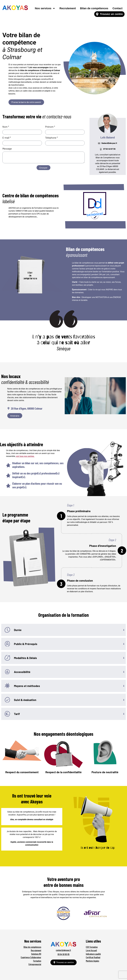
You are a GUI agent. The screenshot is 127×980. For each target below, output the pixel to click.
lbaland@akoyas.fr (109, 143)
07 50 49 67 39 (109, 149)
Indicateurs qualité (93, 954)
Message (7, 149)
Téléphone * (51, 138)
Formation (37, 961)
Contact (118, 8)
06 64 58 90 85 (63, 954)
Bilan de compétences (94, 8)
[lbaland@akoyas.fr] (99, 143)
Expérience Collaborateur (31, 957)
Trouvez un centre (111, 14)
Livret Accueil (91, 950)
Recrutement (68, 8)
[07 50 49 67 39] (101, 149)
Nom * (6, 127)
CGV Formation (92, 947)
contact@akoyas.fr (63, 950)
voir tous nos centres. (25, 456)
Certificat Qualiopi (93, 957)
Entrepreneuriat (35, 964)
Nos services (45, 8)
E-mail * (7, 138)
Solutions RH (36, 954)
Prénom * (50, 127)
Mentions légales (92, 961)
